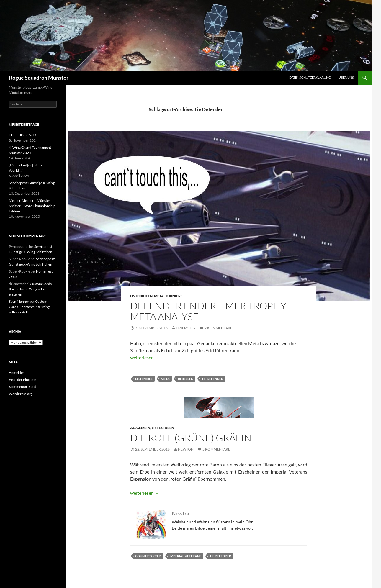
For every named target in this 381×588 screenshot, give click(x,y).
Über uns (346, 77)
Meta (159, 296)
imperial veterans (185, 556)
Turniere (174, 296)
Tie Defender (212, 379)
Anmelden (17, 372)
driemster (186, 328)
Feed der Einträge (22, 380)
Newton (186, 449)
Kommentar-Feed (23, 387)
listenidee (144, 379)
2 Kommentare (218, 328)
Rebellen (186, 379)
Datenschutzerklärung (310, 77)
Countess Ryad (148, 556)
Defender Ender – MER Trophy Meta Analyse (208, 311)
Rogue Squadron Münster (39, 78)
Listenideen (141, 296)
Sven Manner (19, 301)
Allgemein (140, 428)
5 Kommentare (216, 449)
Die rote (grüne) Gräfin (191, 438)
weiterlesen (145, 357)
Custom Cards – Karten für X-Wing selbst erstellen (32, 289)
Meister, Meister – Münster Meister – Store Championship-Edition (33, 206)
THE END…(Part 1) (23, 135)
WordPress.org (21, 394)
